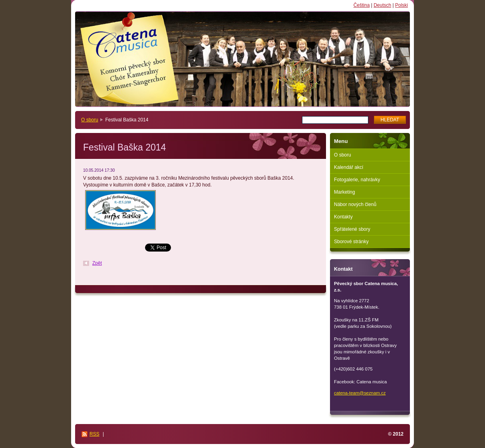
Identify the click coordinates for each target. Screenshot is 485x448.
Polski (402, 5)
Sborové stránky (351, 242)
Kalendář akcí (349, 167)
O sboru (90, 120)
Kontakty (343, 217)
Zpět (97, 263)
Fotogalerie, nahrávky (357, 180)
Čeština (362, 5)
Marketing (345, 192)
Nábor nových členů (355, 204)
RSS (94, 434)
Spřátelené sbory (352, 229)
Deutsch (382, 5)
